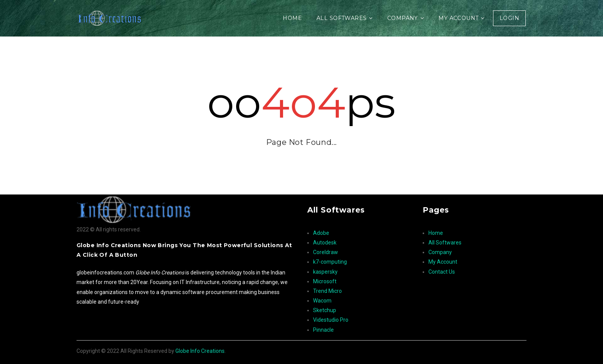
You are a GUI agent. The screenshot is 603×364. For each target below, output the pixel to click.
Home (292, 18)
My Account (458, 18)
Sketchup (325, 310)
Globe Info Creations (200, 351)
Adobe (321, 233)
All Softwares (341, 18)
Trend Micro (327, 291)
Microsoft (325, 281)
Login (509, 18)
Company (403, 18)
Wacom (322, 301)
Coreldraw (326, 252)
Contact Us (442, 272)
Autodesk (325, 243)
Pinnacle (323, 330)
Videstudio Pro (331, 320)
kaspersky (325, 272)
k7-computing (330, 262)
